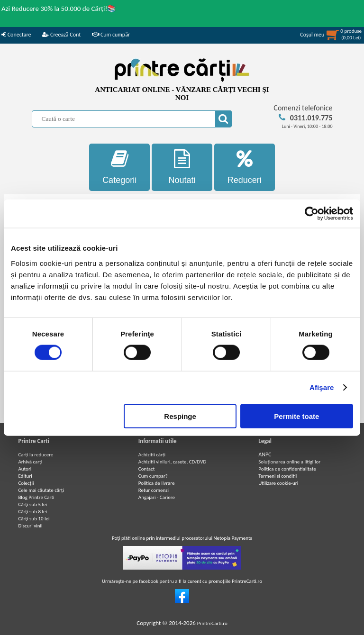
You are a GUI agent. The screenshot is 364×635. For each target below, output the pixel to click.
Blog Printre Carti (36, 497)
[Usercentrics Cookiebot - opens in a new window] (312, 214)
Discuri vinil (30, 526)
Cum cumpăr (111, 35)
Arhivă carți (30, 462)
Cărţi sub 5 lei (32, 504)
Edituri (25, 476)
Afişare (322, 387)
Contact (147, 469)
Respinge (180, 416)
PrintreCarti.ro (212, 623)
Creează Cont (61, 35)
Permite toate (296, 416)
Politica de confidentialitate (287, 469)
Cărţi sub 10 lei (34, 519)
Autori (25, 469)
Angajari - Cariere (157, 497)
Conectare (16, 35)
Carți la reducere (36, 455)
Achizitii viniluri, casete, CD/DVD (172, 462)
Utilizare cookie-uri (278, 483)
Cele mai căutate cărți (41, 490)
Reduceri (245, 167)
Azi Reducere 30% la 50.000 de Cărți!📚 (59, 9)
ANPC (265, 454)
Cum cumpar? (153, 476)
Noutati (182, 167)
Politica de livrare (157, 483)
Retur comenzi (154, 490)
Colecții (26, 483)
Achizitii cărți (152, 455)
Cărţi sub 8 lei (32, 512)
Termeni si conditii (278, 476)
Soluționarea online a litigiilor (289, 462)
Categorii (119, 167)
